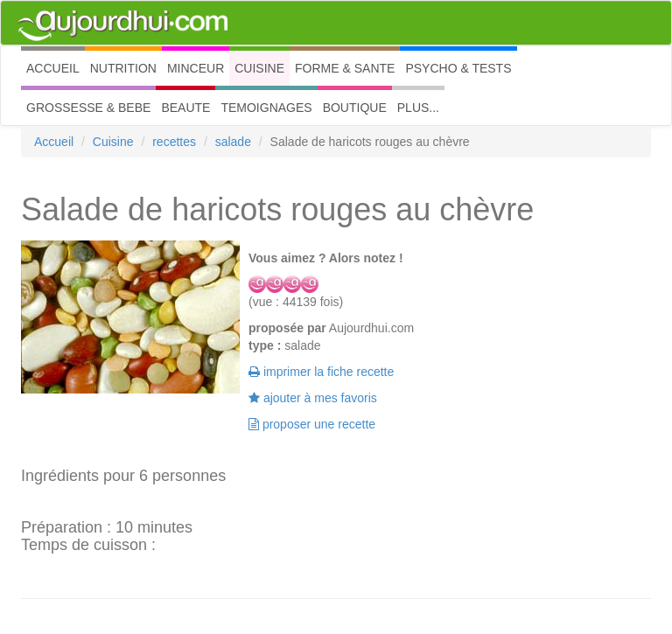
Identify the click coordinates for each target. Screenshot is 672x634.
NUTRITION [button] (123, 68)
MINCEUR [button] (196, 68)
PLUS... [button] (418, 108)
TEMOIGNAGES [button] (266, 108)
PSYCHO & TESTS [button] (458, 68)
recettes (174, 142)
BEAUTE (185, 108)
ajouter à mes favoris (313, 398)
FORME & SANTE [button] (345, 68)
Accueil (54, 142)
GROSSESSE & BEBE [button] (88, 108)
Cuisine (113, 142)
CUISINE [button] (259, 68)
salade (233, 142)
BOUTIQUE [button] (355, 108)
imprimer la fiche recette (321, 372)
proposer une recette (312, 424)
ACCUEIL (56, 67)
